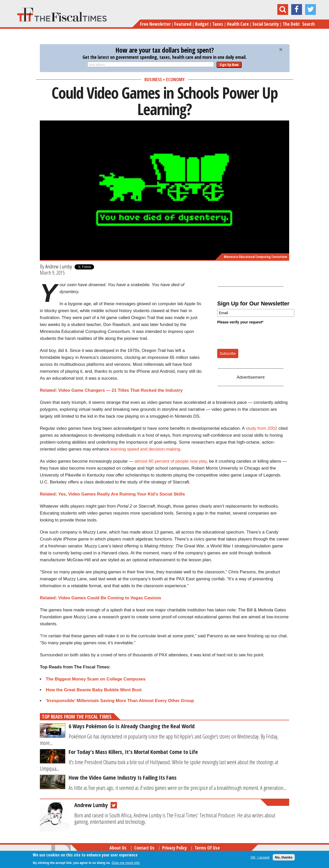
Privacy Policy (175, 848)
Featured (183, 24)
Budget (202, 24)
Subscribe (228, 353)
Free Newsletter (155, 24)
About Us (118, 848)
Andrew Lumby (59, 266)
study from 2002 (261, 428)
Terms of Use (207, 848)
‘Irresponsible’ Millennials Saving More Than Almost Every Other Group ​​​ (120, 701)
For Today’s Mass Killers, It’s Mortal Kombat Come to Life (133, 752)
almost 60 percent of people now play (171, 461)
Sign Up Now (229, 65)
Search (308, 24)
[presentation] (256, 336)
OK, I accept (260, 857)
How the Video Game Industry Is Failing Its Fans (123, 777)
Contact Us (144, 848)
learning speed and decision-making (145, 449)
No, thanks (284, 857)
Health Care (238, 24)
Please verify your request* (240, 322)
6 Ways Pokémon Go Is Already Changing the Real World (132, 726)
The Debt (291, 24)
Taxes (218, 24)
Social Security (266, 24)
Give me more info (126, 863)
